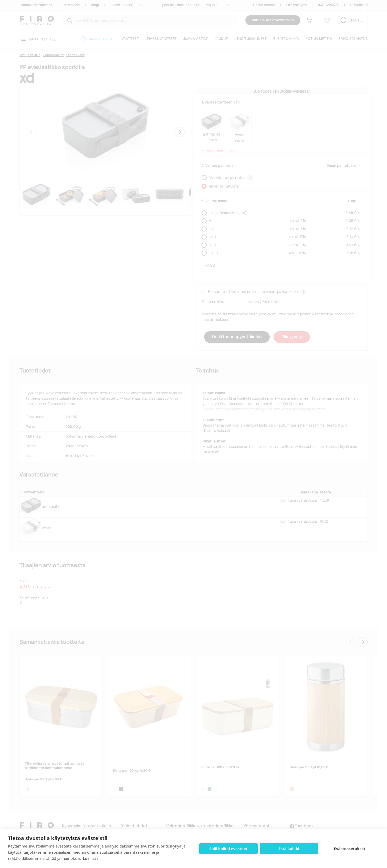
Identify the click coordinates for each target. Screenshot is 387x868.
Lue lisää (91, 858)
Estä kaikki (289, 849)
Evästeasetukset (350, 849)
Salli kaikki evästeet (229, 849)
